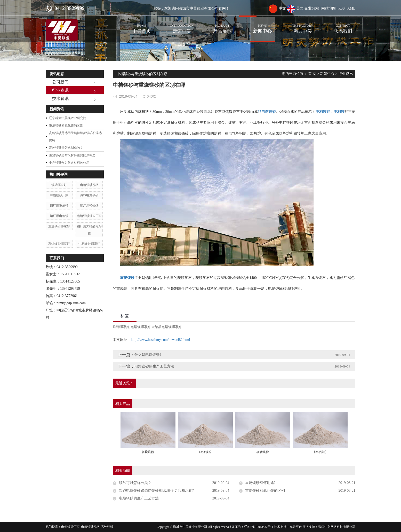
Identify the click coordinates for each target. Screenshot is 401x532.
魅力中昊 (303, 25)
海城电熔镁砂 (89, 195)
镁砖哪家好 (59, 185)
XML (351, 8)
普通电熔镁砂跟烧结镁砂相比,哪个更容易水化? (156, 491)
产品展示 (222, 25)
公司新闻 (60, 82)
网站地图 (328, 8)
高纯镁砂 (107, 527)
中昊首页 (142, 25)
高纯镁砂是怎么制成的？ (66, 148)
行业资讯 (60, 90)
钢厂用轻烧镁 (89, 206)
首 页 (312, 74)
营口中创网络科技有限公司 (337, 527)
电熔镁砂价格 (89, 185)
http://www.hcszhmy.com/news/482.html (161, 340)
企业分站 (312, 8)
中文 (277, 8)
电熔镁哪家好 (141, 327)
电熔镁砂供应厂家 (89, 216)
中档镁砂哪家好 (89, 244)
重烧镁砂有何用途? (260, 483)
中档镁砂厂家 (59, 195)
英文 (295, 8)
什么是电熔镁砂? (148, 355)
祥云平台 (296, 527)
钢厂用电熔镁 (59, 216)
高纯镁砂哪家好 (59, 244)
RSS (342, 8)
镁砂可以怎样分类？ (135, 483)
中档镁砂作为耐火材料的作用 (69, 163)
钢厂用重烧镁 (59, 206)
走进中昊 (182, 25)
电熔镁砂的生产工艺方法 (154, 366)
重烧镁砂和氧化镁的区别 (66, 126)
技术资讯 (60, 99)
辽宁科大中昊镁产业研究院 (68, 118)
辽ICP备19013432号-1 (259, 527)
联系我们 (343, 25)
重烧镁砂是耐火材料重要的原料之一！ (75, 155)
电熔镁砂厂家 (70, 527)
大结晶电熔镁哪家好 (167, 327)
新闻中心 (262, 25)
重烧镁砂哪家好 (59, 226)
